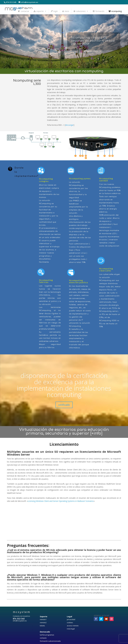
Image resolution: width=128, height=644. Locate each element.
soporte (41, 11)
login (56, 11)
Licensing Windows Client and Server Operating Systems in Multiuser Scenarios (61, 501)
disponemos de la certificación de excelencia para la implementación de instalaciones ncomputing (64, 385)
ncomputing (117, 11)
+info (96, 433)
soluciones (82, 11)
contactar (25, 11)
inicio (67, 11)
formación (100, 11)
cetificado (64, 405)
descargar (69, 125)
